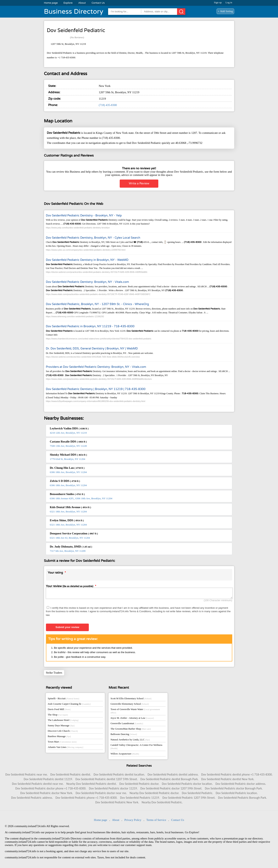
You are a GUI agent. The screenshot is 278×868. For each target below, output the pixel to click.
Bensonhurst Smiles (67, 494)
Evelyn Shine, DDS (67, 520)
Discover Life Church (63, 732)
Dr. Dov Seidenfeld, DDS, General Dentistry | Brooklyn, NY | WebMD (92, 348)
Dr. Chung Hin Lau (67, 468)
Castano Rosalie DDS (68, 442)
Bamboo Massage (59, 737)
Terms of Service (156, 821)
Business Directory (74, 12)
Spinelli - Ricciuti (63, 700)
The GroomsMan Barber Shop (131, 730)
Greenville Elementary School (130, 705)
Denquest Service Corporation (74, 533)
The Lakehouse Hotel (63, 721)
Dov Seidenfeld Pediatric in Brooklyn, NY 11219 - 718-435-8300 (90, 326)
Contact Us (98, 3)
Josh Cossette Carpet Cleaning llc (69, 705)
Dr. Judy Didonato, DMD (71, 547)
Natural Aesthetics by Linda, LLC (130, 741)
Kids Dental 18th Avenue (70, 507)
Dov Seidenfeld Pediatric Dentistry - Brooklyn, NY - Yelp (84, 215)
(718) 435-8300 (108, 105)
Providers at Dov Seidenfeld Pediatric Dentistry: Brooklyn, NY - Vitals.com (96, 367)
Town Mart (62, 743)
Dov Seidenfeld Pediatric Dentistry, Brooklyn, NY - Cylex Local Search (93, 238)
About (82, 3)
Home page (51, 3)
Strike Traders (54, 674)
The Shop (58, 716)
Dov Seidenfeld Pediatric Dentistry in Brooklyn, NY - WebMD (87, 260)
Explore (68, 3)
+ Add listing (225, 11)
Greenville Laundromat (127, 724)
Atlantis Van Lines (65, 748)
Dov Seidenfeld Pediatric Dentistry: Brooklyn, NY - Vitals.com (88, 282)
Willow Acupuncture (125, 755)
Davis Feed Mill (59, 710)
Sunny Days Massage (61, 727)
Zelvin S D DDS (65, 481)
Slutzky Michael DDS (68, 455)
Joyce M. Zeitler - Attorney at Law (132, 719)
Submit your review (67, 628)
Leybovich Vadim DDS (69, 428)
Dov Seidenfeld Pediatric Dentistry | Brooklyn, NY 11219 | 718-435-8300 (96, 389)
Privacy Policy (133, 821)
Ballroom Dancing (124, 735)
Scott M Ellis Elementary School (131, 700)
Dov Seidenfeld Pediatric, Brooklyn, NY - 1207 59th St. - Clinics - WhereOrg (97, 304)
